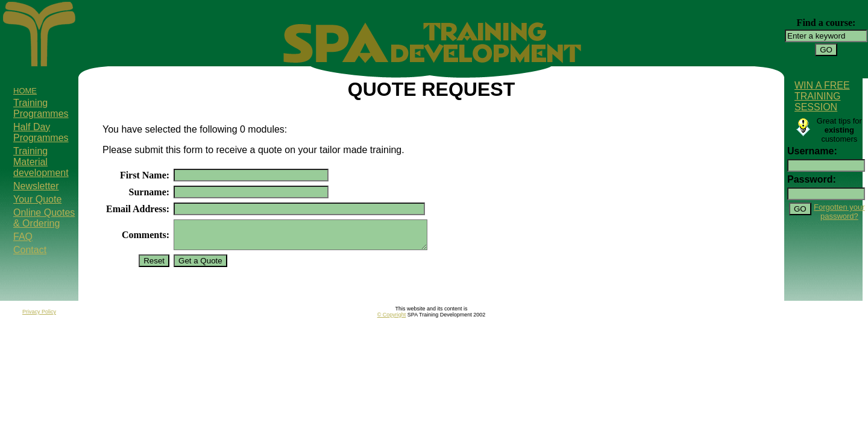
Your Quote (37, 199)
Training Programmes (41, 108)
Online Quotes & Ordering (44, 218)
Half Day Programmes (41, 132)
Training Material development (41, 162)
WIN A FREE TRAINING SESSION (822, 96)
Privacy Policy (39, 317)
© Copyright (392, 320)
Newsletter (36, 186)
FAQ (23, 237)
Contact (30, 250)
